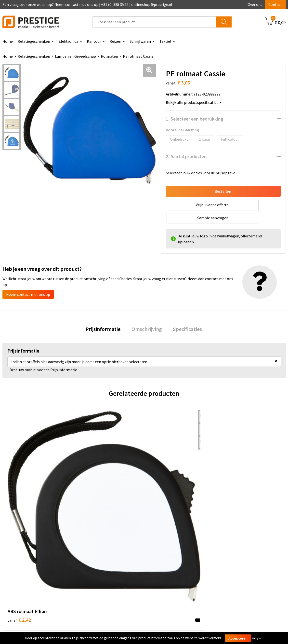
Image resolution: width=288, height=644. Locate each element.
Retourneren (161, 562)
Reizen (115, 41)
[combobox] (154, 22)
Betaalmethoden (165, 555)
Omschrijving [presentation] (147, 317)
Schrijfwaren (140, 41)
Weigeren (258, 638)
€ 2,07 (90, 476)
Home (8, 56)
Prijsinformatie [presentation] (107, 317)
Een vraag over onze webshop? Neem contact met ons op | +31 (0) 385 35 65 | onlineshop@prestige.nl (87, 4)
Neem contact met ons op (28, 281)
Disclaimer (229, 570)
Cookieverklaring (235, 555)
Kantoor (94, 41)
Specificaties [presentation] (184, 317)
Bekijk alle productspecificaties (194, 102)
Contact (275, 4)
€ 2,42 (19, 476)
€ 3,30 (161, 476)
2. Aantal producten (186, 156)
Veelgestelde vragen (97, 555)
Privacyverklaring (235, 562)
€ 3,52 (232, 476)
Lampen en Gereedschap (75, 56)
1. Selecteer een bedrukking (195, 119)
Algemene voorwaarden (240, 548)
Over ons (255, 4)
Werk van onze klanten (99, 562)
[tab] (107, 317)
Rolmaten (109, 56)
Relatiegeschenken (34, 41)
